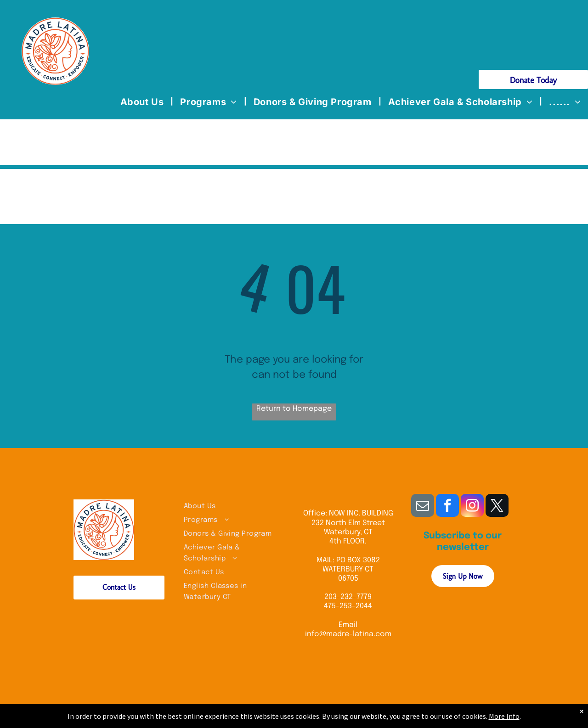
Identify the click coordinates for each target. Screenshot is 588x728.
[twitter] (497, 507)
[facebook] (447, 507)
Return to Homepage (294, 409)
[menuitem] (144, 102)
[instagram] (472, 507)
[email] (423, 507)
